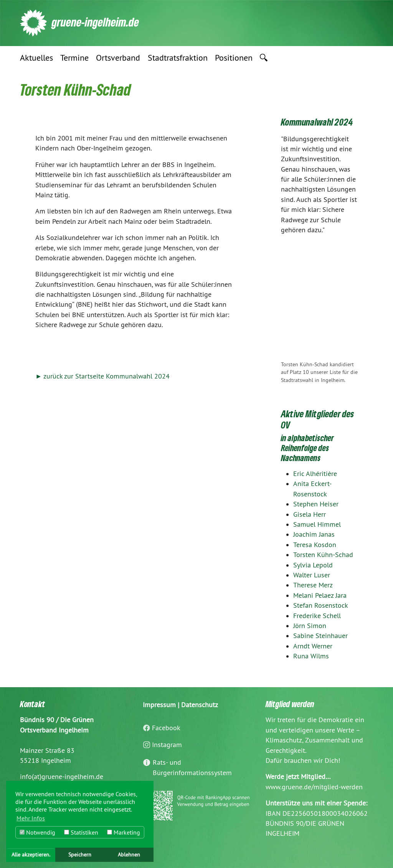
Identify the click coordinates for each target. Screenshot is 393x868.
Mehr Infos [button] (31, 818)
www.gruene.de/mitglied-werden (314, 787)
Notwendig (37, 832)
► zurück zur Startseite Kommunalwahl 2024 (102, 376)
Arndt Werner (313, 646)
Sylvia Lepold (313, 565)
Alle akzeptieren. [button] (31, 855)
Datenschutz (200, 705)
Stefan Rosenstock (321, 605)
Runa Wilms (311, 656)
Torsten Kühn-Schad (323, 555)
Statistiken (81, 832)
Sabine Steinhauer (320, 636)
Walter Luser (312, 575)
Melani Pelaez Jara (320, 595)
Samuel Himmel (317, 524)
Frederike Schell (317, 616)
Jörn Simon (310, 626)
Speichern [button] (80, 855)
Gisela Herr (310, 514)
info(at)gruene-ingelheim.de (62, 777)
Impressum (159, 705)
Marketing (124, 832)
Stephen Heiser (316, 504)
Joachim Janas (314, 534)
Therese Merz (313, 585)
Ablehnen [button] (129, 855)
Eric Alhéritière (315, 474)
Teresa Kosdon (315, 545)
